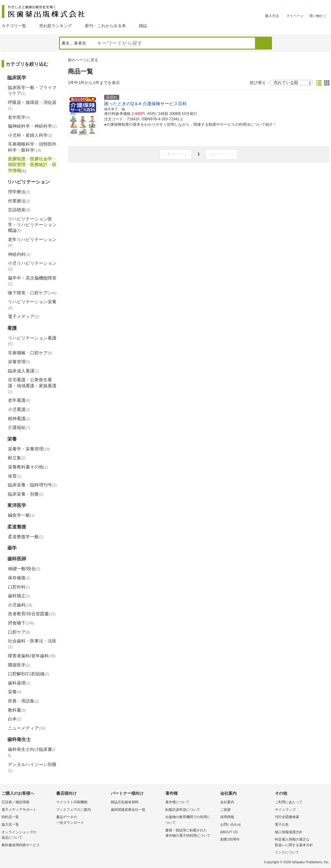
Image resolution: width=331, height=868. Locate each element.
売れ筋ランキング (56, 26)
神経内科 (19, 254)
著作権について (177, 802)
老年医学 (19, 117)
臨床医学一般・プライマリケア (32, 90)
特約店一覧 (10, 817)
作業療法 (19, 201)
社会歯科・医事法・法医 (32, 644)
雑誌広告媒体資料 (125, 802)
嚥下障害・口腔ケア (32, 293)
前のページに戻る (83, 60)
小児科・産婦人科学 (30, 135)
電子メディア (24, 316)
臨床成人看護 (24, 371)
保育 (15, 476)
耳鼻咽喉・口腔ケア (30, 353)
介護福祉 (19, 427)
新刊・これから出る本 (105, 26)
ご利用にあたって (289, 802)
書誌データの (82, 820)
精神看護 (19, 419)
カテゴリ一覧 (14, 26)
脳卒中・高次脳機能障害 (32, 281)
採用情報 (227, 817)
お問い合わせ (231, 824)
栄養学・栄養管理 (29, 449)
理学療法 (19, 192)
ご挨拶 (225, 810)
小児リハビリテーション (32, 266)
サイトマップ (285, 810)
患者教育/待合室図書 (32, 614)
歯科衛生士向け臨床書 (32, 752)
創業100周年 (230, 839)
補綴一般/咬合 (24, 569)
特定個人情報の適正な (301, 843)
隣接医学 (19, 665)
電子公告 (282, 824)
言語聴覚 (19, 210)
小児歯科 (20, 605)
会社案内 (227, 802)
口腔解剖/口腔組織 (29, 674)
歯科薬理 (19, 683)
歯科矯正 (19, 596)
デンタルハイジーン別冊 (32, 767)
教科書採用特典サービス (21, 845)
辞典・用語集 (24, 701)
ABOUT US (229, 832)
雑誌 (143, 26)
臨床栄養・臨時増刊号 (32, 485)
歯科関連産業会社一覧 (128, 810)
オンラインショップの (27, 835)
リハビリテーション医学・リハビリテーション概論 (32, 225)
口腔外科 (19, 587)
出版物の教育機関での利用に (191, 820)
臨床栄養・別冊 (26, 494)
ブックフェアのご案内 (74, 810)
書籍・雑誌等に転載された (191, 833)
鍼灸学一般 (21, 515)
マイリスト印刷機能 (72, 802)
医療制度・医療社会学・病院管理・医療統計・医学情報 (32, 165)
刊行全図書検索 (287, 817)
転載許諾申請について (183, 810)
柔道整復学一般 (26, 537)
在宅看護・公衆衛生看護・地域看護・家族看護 (32, 385)
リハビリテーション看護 (32, 341)
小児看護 (19, 409)
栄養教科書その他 (28, 467)
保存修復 (19, 578)
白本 (15, 719)
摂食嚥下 (21, 623)
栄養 (15, 692)
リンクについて (287, 852)
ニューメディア (27, 728)
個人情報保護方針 (289, 832)
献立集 (17, 458)
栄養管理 (19, 362)
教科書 (17, 710)
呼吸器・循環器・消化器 (32, 105)
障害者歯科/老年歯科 (32, 656)
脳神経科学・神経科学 (32, 126)
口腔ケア (19, 632)
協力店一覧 (10, 824)
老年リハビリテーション (32, 242)
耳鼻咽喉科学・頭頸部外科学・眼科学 (32, 147)
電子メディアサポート (19, 810)
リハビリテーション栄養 (32, 304)
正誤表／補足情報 (15, 802)
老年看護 (19, 400)
